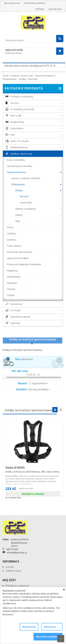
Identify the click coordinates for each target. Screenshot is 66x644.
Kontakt (10, 567)
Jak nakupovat (12, 3)
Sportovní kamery (45, 76)
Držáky (22, 79)
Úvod (5, 76)
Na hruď (33, 79)
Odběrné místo (13, 571)
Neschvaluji (29, 627)
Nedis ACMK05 (32, 469)
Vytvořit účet (55, 9)
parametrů (24, 359)
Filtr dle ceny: (20, 371)
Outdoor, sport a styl (22, 76)
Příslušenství (9, 79)
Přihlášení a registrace (17, 586)
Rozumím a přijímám (48, 637)
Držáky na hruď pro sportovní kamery (33, 339)
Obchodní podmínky (35, 3)
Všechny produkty (33, 389)
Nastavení (51, 627)
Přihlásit (40, 9)
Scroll (61, 639)
